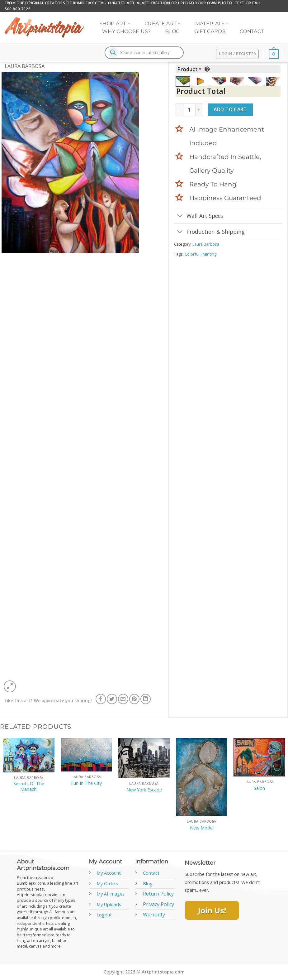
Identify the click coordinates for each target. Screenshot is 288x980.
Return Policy (158, 894)
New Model (202, 828)
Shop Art (115, 24)
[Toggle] (180, 216)
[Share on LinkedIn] (146, 699)
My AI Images (111, 894)
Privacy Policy (158, 904)
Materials (212, 24)
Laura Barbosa (25, 66)
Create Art (163, 24)
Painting (209, 254)
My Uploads (109, 904)
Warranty (154, 915)
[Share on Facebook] (101, 699)
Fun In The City (86, 783)
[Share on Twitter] (112, 699)
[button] (10, 687)
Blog (172, 31)
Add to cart (230, 109)
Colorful (192, 254)
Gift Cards (210, 31)
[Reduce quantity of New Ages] (179, 110)
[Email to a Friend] (123, 699)
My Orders (107, 884)
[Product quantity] (189, 110)
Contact (252, 31)
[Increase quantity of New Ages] (199, 110)
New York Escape (144, 790)
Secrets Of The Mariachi (29, 787)
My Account (109, 873)
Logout (104, 915)
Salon (259, 788)
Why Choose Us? (126, 31)
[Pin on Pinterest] (134, 699)
